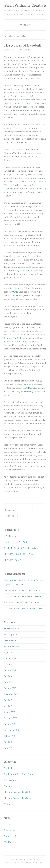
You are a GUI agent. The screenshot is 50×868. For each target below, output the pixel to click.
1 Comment (24, 50)
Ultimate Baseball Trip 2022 (17, 798)
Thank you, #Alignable (29, 590)
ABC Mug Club (30, 388)
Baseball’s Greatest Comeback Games (22, 548)
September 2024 (11, 628)
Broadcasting (10, 780)
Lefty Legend (10, 536)
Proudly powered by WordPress (25, 859)
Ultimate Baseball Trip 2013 (17, 792)
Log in (7, 824)
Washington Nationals (21, 270)
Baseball (8, 768)
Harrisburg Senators (13, 103)
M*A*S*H (13, 292)
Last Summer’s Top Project (17, 542)
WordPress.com (36, 863)
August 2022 (9, 652)
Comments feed (11, 836)
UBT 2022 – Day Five (14, 560)
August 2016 (9, 712)
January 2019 (10, 670)
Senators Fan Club (13, 338)
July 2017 (8, 700)
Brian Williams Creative (25, 5)
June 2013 (8, 748)
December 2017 (11, 694)
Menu (27, 25)
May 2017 (8, 706)
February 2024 (10, 634)
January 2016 (10, 724)
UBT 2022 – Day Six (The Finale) (19, 554)
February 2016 (10, 718)
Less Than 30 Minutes (28, 602)
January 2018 (10, 688)
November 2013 (11, 730)
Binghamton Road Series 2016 (18, 774)
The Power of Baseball (22, 45)
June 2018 (8, 682)
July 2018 (8, 676)
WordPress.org (11, 842)
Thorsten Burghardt (13, 580)
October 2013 (10, 736)
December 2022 (11, 640)
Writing (7, 804)
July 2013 (8, 742)
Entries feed (10, 830)
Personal (8, 786)
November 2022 (11, 646)
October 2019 (10, 658)
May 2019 (8, 664)
